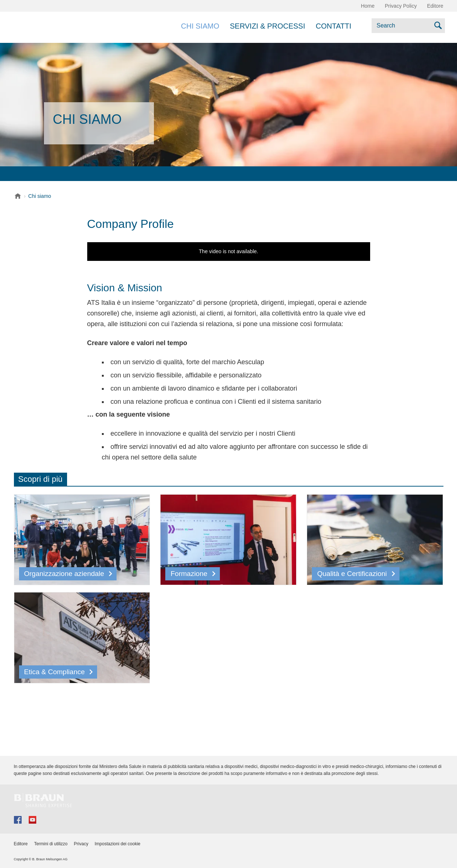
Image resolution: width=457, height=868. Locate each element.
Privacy (81, 844)
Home (368, 6)
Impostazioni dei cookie (117, 844)
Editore (435, 6)
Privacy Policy (401, 6)
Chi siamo (200, 26)
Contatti (333, 26)
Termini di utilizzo (51, 844)
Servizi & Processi (267, 26)
